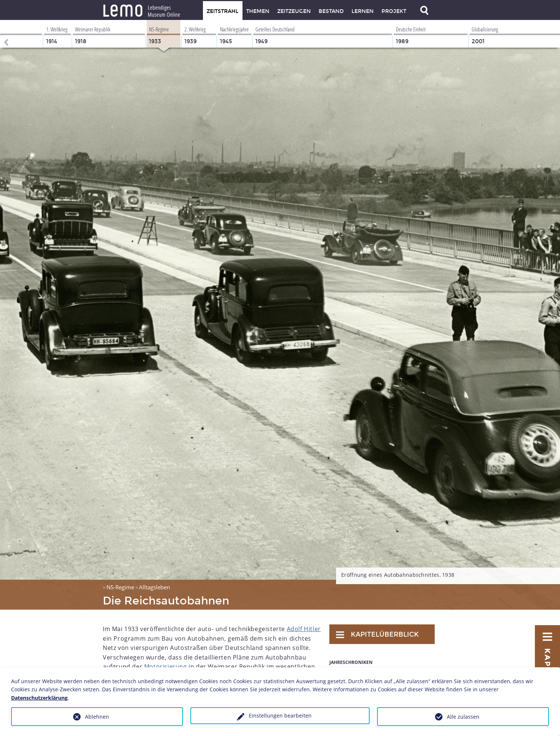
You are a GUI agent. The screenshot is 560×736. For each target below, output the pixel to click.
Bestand (331, 11)
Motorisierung (166, 667)
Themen (258, 11)
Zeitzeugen (294, 11)
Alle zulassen (463, 717)
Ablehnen (97, 717)
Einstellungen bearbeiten (280, 715)
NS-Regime (120, 587)
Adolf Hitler (304, 629)
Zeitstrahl (223, 11)
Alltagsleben (155, 587)
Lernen (363, 11)
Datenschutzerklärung (39, 698)
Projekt (394, 11)
